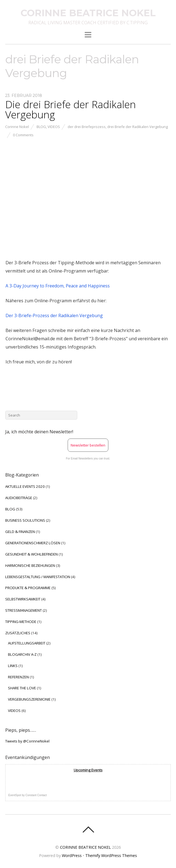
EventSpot (15, 795)
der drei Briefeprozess (87, 127)
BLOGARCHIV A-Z (22, 654)
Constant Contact (36, 795)
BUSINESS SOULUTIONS (25, 520)
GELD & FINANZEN (20, 532)
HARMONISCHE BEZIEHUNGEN (30, 565)
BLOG (41, 127)
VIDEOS (54, 127)
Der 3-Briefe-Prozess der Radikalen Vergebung (54, 315)
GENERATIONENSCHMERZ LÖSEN (33, 543)
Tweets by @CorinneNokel (27, 741)
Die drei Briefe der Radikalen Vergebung (71, 109)
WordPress (72, 855)
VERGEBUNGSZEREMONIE (29, 699)
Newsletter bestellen (88, 445)
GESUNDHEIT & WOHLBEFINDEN (31, 554)
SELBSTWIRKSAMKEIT (23, 599)
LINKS (13, 666)
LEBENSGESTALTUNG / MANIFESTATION (38, 577)
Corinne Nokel (17, 127)
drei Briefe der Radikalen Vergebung (137, 127)
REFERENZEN (18, 677)
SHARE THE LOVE (22, 688)
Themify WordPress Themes (111, 855)
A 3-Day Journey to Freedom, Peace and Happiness (58, 286)
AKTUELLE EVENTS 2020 (25, 486)
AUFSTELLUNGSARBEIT (27, 643)
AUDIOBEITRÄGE (19, 498)
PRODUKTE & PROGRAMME (28, 588)
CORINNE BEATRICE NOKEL (85, 847)
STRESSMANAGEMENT (24, 610)
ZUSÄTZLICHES (18, 633)
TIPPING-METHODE (21, 622)
